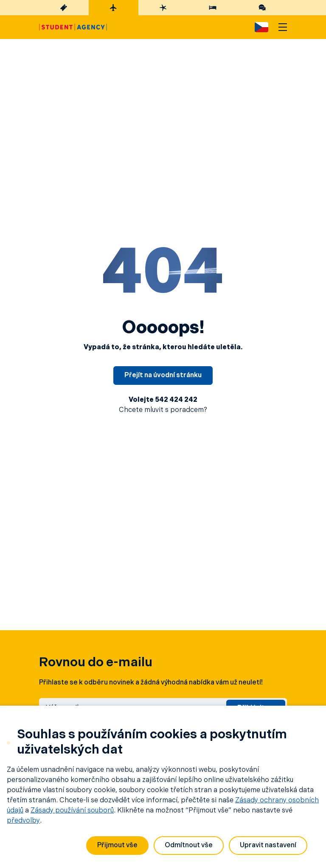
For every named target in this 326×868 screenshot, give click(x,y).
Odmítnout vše (189, 846)
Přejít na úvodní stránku (163, 376)
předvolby (23, 821)
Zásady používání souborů (72, 811)
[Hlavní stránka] (73, 27)
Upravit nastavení (268, 846)
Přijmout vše (117, 846)
